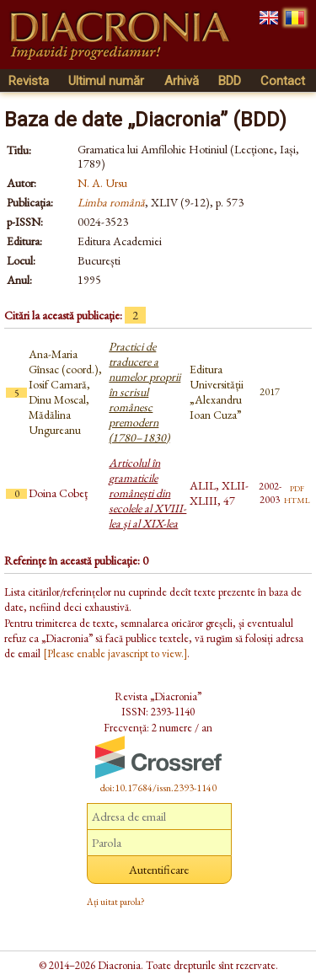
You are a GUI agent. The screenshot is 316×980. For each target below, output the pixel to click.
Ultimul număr (106, 81)
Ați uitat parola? (116, 902)
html (297, 499)
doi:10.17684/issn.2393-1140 (158, 788)
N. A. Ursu (102, 183)
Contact (283, 81)
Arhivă (182, 81)
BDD (230, 81)
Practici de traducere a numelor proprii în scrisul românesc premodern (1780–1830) (145, 392)
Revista (29, 81)
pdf (297, 487)
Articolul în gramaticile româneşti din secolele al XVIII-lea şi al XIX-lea (147, 493)
